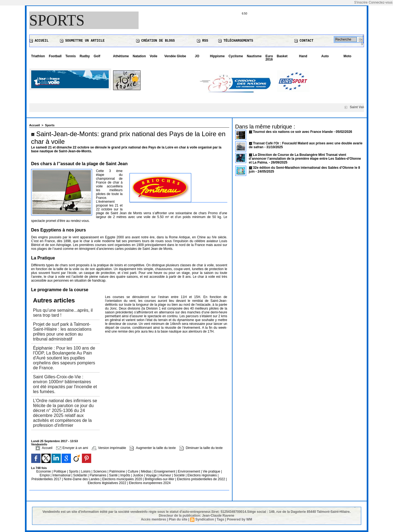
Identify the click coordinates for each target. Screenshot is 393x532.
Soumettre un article (82, 41)
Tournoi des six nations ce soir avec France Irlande (293, 132)
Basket (282, 56)
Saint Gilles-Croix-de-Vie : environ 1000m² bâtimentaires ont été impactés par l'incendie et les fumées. (65, 384)
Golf (97, 56)
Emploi (45, 475)
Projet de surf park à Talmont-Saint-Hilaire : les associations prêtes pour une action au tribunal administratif (62, 332)
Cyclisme (236, 56)
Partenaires (98, 475)
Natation (139, 56)
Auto (325, 56)
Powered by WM (240, 519)
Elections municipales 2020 (122, 479)
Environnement (189, 471)
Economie (44, 471)
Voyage (151, 475)
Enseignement (165, 471)
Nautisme (254, 56)
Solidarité (80, 475)
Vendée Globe (175, 56)
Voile (154, 56)
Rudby (85, 56)
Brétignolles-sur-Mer (160, 479)
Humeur (166, 475)
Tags (220, 519)
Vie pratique (212, 471)
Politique (60, 471)
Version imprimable (109, 448)
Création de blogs (156, 41)
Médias (147, 471)
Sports (57, 20)
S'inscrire (361, 2)
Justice (138, 475)
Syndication (205, 519)
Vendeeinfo (39, 444)
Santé (114, 475)
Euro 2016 (269, 58)
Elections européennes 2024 (150, 483)
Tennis (71, 56)
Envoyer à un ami (72, 448)
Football (55, 56)
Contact (304, 41)
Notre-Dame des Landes (82, 479)
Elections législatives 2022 (107, 483)
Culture (133, 471)
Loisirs (86, 471)
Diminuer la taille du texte (201, 448)
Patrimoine (118, 471)
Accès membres (153, 519)
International (62, 475)
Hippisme (217, 56)
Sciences (100, 471)
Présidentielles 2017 (47, 479)
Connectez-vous (381, 2)
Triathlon (38, 56)
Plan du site (178, 519)
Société (179, 475)
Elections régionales (203, 475)
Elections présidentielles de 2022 (201, 479)
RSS (203, 41)
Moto (347, 56)
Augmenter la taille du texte (153, 448)
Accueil (39, 41)
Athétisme (121, 56)
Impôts (125, 475)
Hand (303, 56)
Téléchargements (236, 41)
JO (197, 56)
